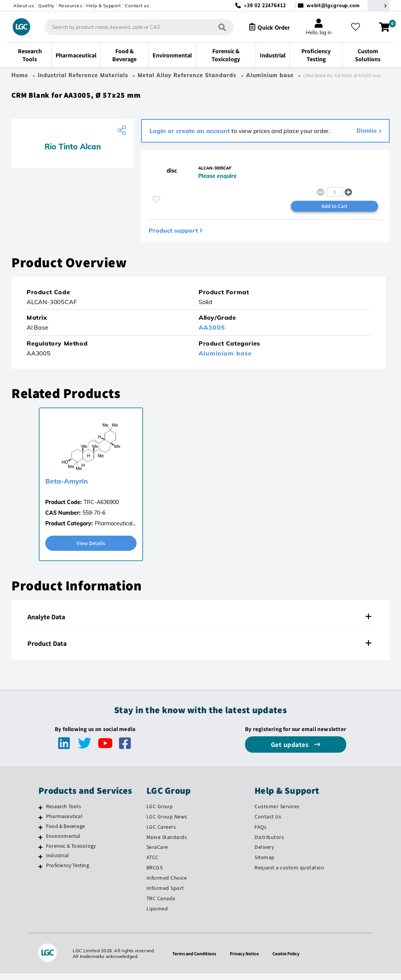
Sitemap (265, 864)
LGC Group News (167, 823)
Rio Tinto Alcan (73, 150)
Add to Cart (334, 211)
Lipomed (157, 915)
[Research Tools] (41, 814)
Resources (71, 6)
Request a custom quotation (289, 874)
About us (24, 6)
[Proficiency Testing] (41, 873)
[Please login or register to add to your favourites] (156, 204)
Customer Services (277, 813)
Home (20, 75)
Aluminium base (270, 75)
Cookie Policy (290, 960)
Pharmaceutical (64, 822)
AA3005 (212, 333)
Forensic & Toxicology (71, 852)
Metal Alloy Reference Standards (188, 75)
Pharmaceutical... (115, 529)
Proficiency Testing (68, 872)
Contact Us (268, 823)
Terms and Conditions (191, 960)
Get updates (291, 751)
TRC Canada (161, 905)
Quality (46, 6)
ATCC (153, 864)
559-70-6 (94, 519)
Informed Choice (167, 884)
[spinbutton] (335, 197)
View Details (91, 549)
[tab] (200, 623)
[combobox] (133, 27)
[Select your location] (379, 6)
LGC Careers (161, 833)
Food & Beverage (65, 832)
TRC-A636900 (101, 508)
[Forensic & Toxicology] (41, 853)
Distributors (269, 843)
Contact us (137, 6)
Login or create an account (190, 134)
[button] (348, 197)
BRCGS (155, 874)
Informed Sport (165, 894)
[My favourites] (358, 27)
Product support (173, 236)
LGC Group (160, 813)
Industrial (57, 862)
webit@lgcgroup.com (333, 6)
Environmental (63, 842)
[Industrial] (41, 863)
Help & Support (103, 6)
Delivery (264, 853)
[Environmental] (41, 843)
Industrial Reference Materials (83, 75)
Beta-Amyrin (67, 487)
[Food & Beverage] (41, 833)
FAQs (260, 833)
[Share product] (123, 133)
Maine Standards (167, 843)
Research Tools (64, 813)
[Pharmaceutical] (41, 823)
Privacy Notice (245, 960)
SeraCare (157, 853)
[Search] (216, 27)
